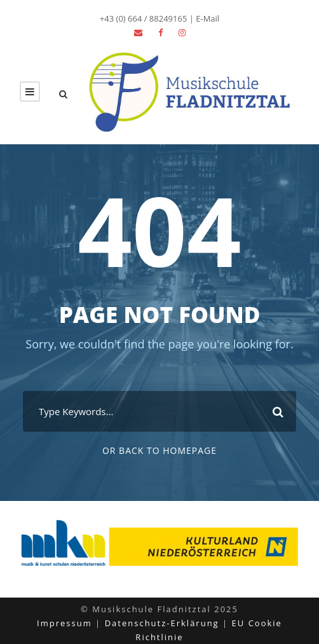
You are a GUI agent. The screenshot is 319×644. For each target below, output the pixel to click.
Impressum (64, 623)
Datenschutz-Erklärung (162, 623)
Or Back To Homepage (159, 450)
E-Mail (207, 18)
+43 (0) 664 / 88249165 (143, 18)
